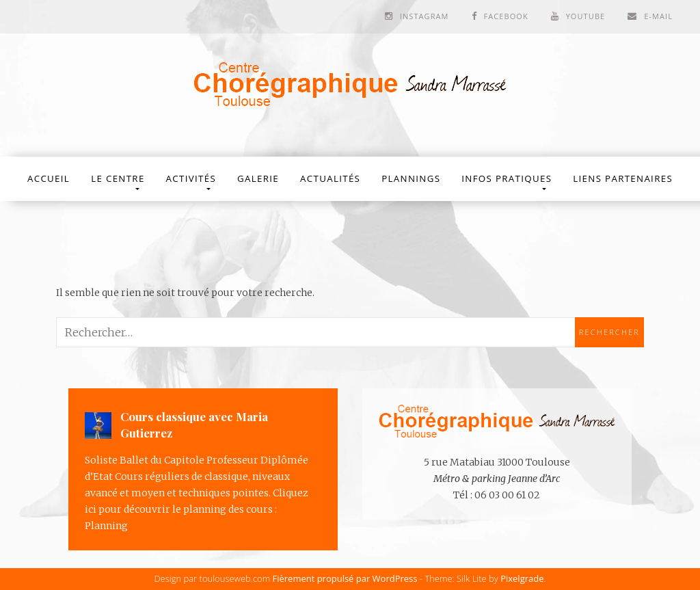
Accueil (49, 178)
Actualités (330, 178)
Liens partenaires (623, 178)
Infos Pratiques (507, 178)
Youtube (586, 16)
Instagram (425, 16)
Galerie (258, 178)
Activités (191, 178)
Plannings (411, 178)
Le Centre (118, 178)
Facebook (506, 16)
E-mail (658, 16)
